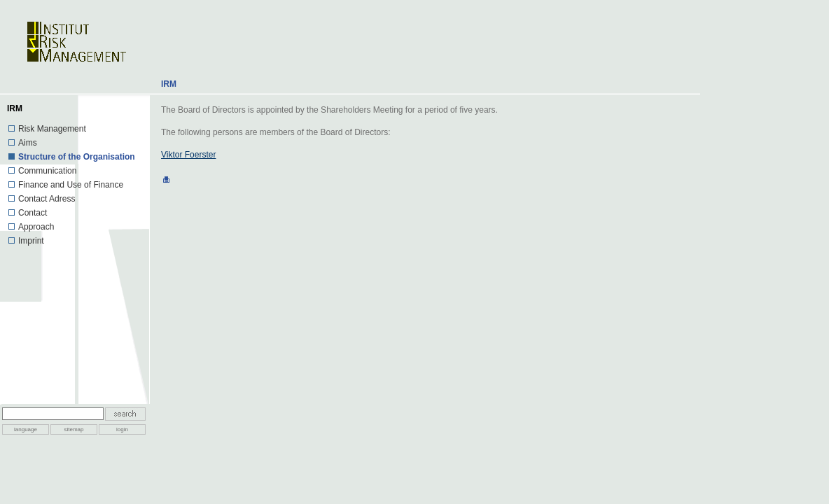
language (26, 429)
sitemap (74, 429)
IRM (169, 84)
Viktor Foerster (188, 155)
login (122, 429)
